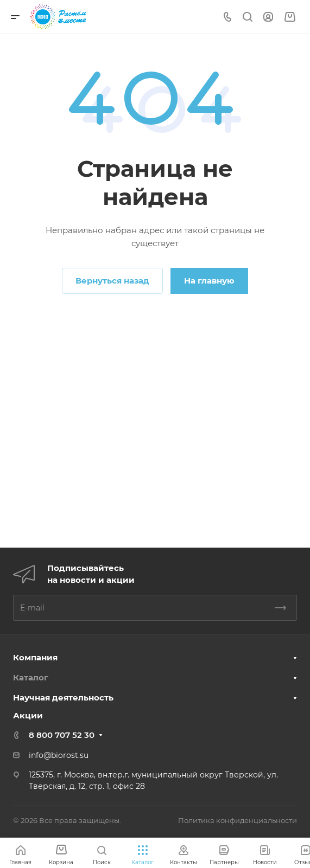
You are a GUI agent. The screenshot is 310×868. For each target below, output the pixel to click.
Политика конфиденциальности (238, 820)
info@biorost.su (59, 755)
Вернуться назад (112, 281)
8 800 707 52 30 (62, 735)
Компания (35, 657)
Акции (28, 715)
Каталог (31, 677)
